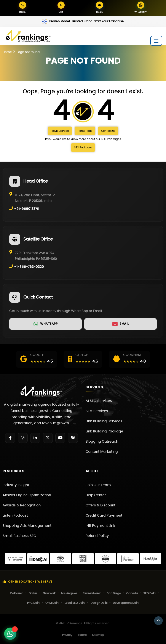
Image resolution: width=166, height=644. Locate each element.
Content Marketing (102, 452)
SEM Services (97, 411)
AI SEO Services (99, 401)
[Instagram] (23, 438)
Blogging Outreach (102, 442)
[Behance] (73, 438)
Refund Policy (97, 536)
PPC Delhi (34, 603)
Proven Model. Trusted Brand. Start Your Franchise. (87, 21)
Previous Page (60, 131)
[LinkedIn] (35, 438)
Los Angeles (69, 593)
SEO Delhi (150, 593)
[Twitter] (48, 438)
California (17, 593)
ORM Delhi (52, 603)
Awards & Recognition (22, 505)
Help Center (96, 495)
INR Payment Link (100, 526)
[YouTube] (60, 438)
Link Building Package (104, 431)
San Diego (114, 593)
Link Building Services (104, 421)
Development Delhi (126, 603)
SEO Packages (83, 148)
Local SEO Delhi (75, 603)
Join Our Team (98, 485)
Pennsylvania (92, 593)
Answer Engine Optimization (27, 495)
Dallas (33, 593)
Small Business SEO (19, 536)
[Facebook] (10, 438)
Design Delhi (99, 603)
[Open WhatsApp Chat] (10, 634)
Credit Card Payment (104, 516)
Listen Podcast (15, 516)
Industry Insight (16, 485)
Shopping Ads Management (27, 526)
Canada (132, 593)
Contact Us (108, 131)
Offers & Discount (101, 505)
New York (49, 593)
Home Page (85, 131)
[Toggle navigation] (156, 41)
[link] (45, 324)
